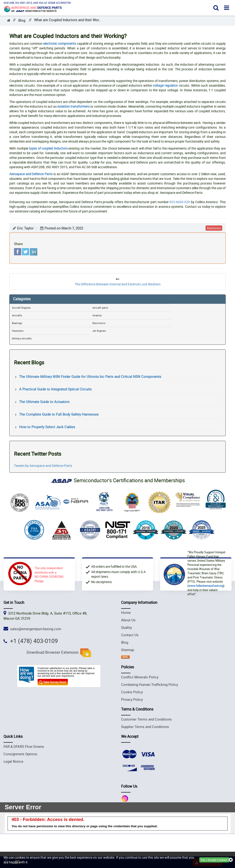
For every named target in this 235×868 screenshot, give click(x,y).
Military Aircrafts (22, 338)
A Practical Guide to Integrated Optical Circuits (55, 389)
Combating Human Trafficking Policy (150, 684)
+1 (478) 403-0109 (34, 641)
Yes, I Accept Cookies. (214, 860)
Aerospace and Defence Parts (31, 174)
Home (126, 612)
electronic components (60, 43)
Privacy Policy (132, 699)
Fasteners (18, 331)
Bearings (17, 323)
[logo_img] (33, 9)
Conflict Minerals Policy (140, 677)
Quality (126, 627)
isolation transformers (74, 106)
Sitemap (128, 650)
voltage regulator (165, 85)
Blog (22, 20)
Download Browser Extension (59, 653)
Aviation (97, 315)
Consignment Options (20, 754)
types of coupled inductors (48, 148)
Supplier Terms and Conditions (145, 727)
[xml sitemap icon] (125, 657)
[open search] (216, 7)
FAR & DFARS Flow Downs (24, 746)
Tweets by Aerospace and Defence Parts (43, 466)
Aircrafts (17, 315)
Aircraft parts (100, 308)
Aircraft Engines (21, 308)
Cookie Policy (132, 692)
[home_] (9, 20)
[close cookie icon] (231, 860)
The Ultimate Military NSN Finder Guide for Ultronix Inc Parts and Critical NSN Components (90, 376)
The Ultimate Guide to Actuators (44, 402)
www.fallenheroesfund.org (206, 586)
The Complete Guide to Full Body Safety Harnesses (59, 414)
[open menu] (227, 7)
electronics (214, 228)
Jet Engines (99, 331)
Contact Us (130, 635)
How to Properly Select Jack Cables (47, 427)
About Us (128, 620)
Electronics (99, 323)
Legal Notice (13, 761)
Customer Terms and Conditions (146, 719)
